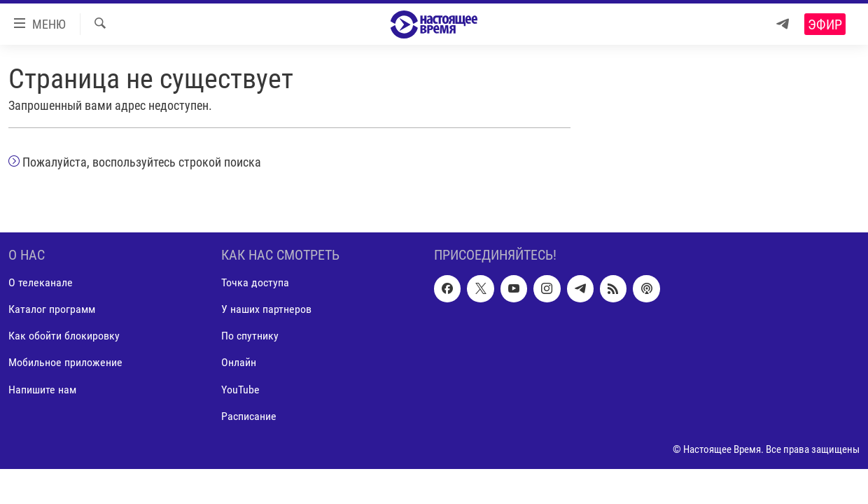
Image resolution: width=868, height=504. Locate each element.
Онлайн (239, 362)
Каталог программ (52, 309)
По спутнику (250, 336)
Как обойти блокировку (64, 336)
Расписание (249, 415)
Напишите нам (42, 389)
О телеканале (41, 282)
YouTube (240, 389)
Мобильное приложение (65, 362)
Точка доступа (255, 282)
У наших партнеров (266, 309)
